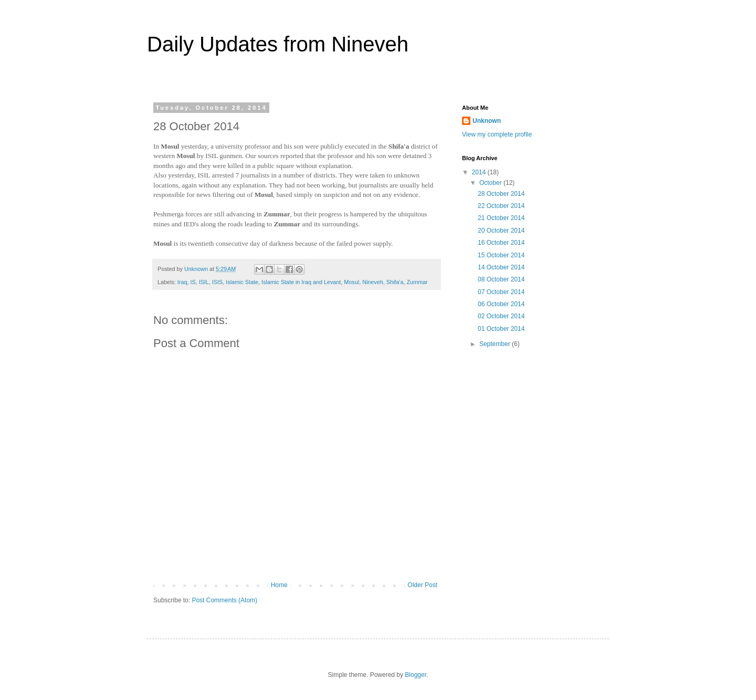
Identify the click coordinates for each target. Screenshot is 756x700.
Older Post (422, 585)
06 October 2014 (501, 304)
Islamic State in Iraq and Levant (301, 282)
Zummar (417, 282)
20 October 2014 (501, 231)
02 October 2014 (501, 316)
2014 (480, 172)
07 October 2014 (501, 292)
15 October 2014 (501, 255)
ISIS (217, 282)
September (496, 344)
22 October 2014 (501, 206)
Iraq (182, 282)
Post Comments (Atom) (224, 600)
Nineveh (373, 282)
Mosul (351, 282)
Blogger (416, 675)
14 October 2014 (501, 267)
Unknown (487, 121)
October (491, 183)
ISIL (204, 282)
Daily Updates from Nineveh (278, 44)
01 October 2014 (501, 329)
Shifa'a (395, 282)
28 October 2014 (501, 194)
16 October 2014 (501, 243)
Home (279, 585)
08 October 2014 (501, 279)
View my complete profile (497, 134)
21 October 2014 (501, 218)
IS (193, 282)
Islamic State (242, 282)
